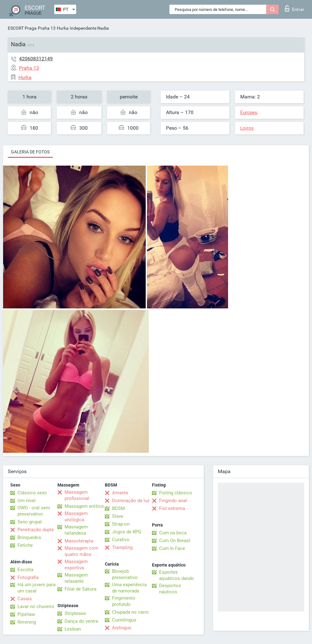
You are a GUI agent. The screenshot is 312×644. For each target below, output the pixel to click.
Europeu (249, 112)
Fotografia (28, 577)
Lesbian (73, 629)
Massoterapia (79, 541)
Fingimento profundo (124, 601)
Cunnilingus (124, 620)
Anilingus (122, 628)
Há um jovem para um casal (37, 588)
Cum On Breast (175, 541)
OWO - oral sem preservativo (34, 511)
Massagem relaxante (76, 578)
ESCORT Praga (22, 28)
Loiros (247, 128)
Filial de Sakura (80, 589)
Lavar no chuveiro (36, 607)
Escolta (25, 570)
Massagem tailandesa (76, 530)
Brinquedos (29, 537)
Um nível (27, 501)
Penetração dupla (36, 530)
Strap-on (121, 524)
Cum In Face (172, 548)
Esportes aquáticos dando (177, 575)
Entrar (295, 8)
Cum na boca (173, 533)
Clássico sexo (32, 493)
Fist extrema (172, 508)
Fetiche (25, 545)
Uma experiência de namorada (129, 588)
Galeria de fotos (30, 152)
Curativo (121, 540)
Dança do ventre (81, 621)
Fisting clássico (176, 493)
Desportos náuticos (170, 589)
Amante (120, 493)
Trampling (122, 547)
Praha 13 (47, 28)
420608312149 (36, 59)
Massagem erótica (84, 506)
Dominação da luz (131, 501)
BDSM (118, 508)
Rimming (27, 622)
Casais (25, 599)
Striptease (75, 613)
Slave (118, 516)
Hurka (63, 28)
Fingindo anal (173, 501)
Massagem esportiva (76, 565)
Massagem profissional (77, 495)
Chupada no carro (130, 612)
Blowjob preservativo (125, 574)
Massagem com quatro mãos (81, 551)
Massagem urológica (76, 517)
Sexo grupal (30, 522)
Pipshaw (26, 614)
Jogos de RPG (127, 532)
